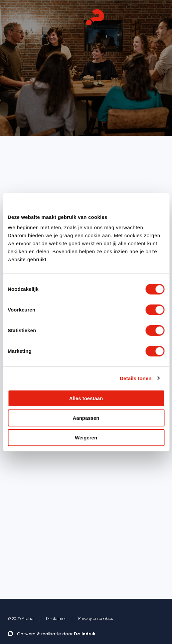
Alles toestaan (86, 398)
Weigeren (86, 437)
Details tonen (136, 378)
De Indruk (85, 634)
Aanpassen (86, 418)
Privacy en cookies (96, 619)
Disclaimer (56, 619)
